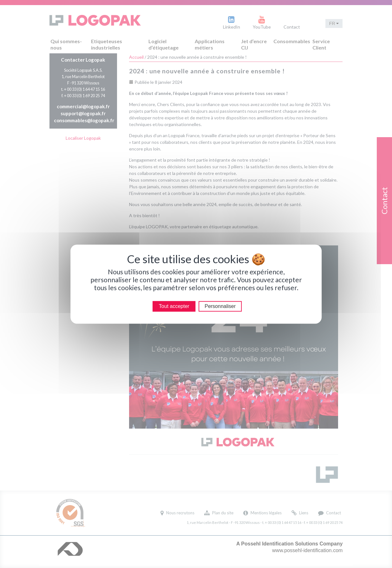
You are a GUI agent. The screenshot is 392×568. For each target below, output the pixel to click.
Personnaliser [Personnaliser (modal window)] (220, 306)
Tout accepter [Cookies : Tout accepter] (174, 306)
